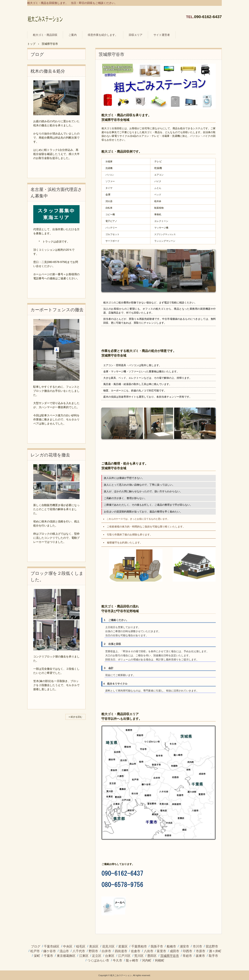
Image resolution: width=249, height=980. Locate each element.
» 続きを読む (75, 717)
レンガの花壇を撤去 (50, 455)
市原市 (201, 951)
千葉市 (48, 956)
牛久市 (117, 961)
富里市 (161, 951)
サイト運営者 (162, 35)
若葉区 (123, 947)
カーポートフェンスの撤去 (57, 310)
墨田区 (152, 956)
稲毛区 (81, 947)
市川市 (197, 947)
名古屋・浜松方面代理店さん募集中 (56, 193)
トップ (31, 44)
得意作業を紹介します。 (103, 35)
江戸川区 (124, 956)
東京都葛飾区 (66, 956)
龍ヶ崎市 (132, 961)
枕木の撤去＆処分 (48, 71)
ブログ (37, 54)
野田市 (93, 951)
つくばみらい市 (98, 961)
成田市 (174, 951)
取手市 (213, 956)
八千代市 (79, 951)
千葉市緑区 (52, 947)
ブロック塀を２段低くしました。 (57, 577)
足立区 (97, 956)
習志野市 (212, 947)
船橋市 (171, 947)
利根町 (160, 961)
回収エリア (136, 35)
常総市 (187, 956)
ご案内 (73, 35)
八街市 (149, 951)
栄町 (37, 956)
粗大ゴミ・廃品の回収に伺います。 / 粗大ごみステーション (45, 18)
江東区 (84, 956)
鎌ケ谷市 (50, 951)
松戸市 (35, 951)
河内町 (147, 961)
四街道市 (121, 951)
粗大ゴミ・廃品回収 (45, 35)
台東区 (110, 956)
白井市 (106, 951)
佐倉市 (136, 951)
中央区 (68, 947)
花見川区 (108, 947)
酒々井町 (215, 951)
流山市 (64, 951)
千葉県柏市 (139, 947)
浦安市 (184, 947)
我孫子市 (157, 947)
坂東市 (200, 956)
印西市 (188, 951)
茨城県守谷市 (170, 956)
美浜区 (94, 947)
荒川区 (139, 956)
